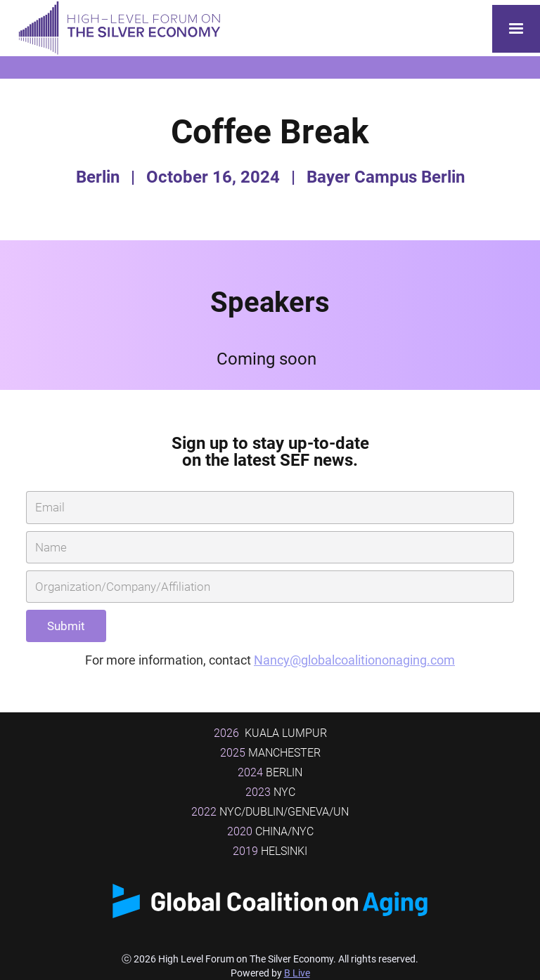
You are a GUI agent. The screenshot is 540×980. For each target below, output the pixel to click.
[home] (116, 28)
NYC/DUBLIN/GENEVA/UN (270, 812)
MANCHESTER (270, 753)
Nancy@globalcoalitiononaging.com (354, 660)
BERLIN (270, 772)
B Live (297, 973)
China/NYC (270, 831)
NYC (270, 792)
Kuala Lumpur (270, 733)
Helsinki (270, 851)
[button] (516, 29)
